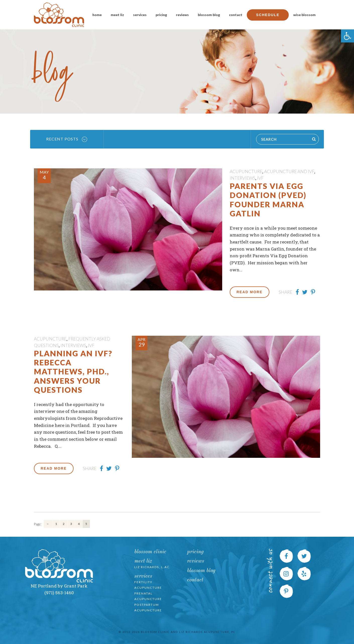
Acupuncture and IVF (289, 171)
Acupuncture (246, 171)
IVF (260, 178)
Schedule (268, 15)
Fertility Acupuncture (148, 585)
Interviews (243, 178)
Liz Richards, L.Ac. (153, 567)
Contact (236, 15)
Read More (250, 292)
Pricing (161, 15)
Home (97, 15)
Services (140, 15)
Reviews (182, 15)
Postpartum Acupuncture (148, 608)
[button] (347, 36)
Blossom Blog (209, 15)
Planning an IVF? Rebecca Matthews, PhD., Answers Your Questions (73, 372)
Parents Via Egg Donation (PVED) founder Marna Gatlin (268, 200)
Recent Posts (67, 139)
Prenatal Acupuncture (148, 596)
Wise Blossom (304, 15)
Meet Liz (117, 15)
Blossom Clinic (150, 552)
